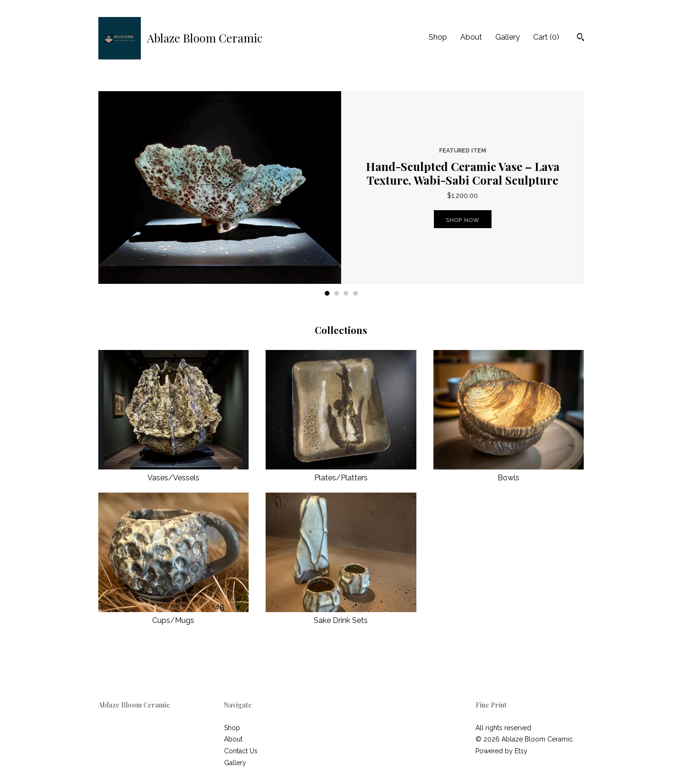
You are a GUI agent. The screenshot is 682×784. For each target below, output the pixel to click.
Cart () (546, 37)
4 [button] (355, 293)
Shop (438, 37)
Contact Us (241, 751)
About (471, 37)
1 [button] (327, 293)
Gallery (508, 37)
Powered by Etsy (501, 751)
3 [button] (346, 293)
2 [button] (337, 293)
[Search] (581, 38)
